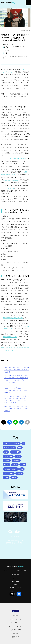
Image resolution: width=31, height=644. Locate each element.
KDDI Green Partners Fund (11, 180)
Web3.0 (23, 465)
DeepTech (7, 461)
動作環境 (15, 633)
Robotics (6, 465)
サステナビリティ (9, 473)
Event (15, 584)
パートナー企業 (15, 452)
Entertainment (8, 456)
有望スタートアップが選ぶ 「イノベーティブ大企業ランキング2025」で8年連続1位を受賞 (17, 370)
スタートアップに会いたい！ (12, 443)
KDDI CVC (19, 473)
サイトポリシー (15, 623)
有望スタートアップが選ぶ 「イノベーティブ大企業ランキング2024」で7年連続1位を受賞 (17, 390)
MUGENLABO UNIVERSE (10, 337)
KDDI (20, 448)
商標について (15, 637)
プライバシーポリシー (15, 626)
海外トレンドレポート (16, 587)
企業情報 (15, 616)
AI (23, 443)
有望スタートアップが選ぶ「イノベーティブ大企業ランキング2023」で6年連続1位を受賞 (17, 409)
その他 (6, 452)
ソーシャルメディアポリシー (15, 630)
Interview (15, 578)
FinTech (18, 456)
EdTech (6, 478)
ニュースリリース (20, 270)
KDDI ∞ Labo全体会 (9, 448)
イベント (15, 465)
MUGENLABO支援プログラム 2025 (13, 318)
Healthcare (16, 461)
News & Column (15, 581)
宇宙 (22, 469)
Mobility (14, 478)
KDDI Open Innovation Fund (18, 158)
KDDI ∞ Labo (10, 188)
